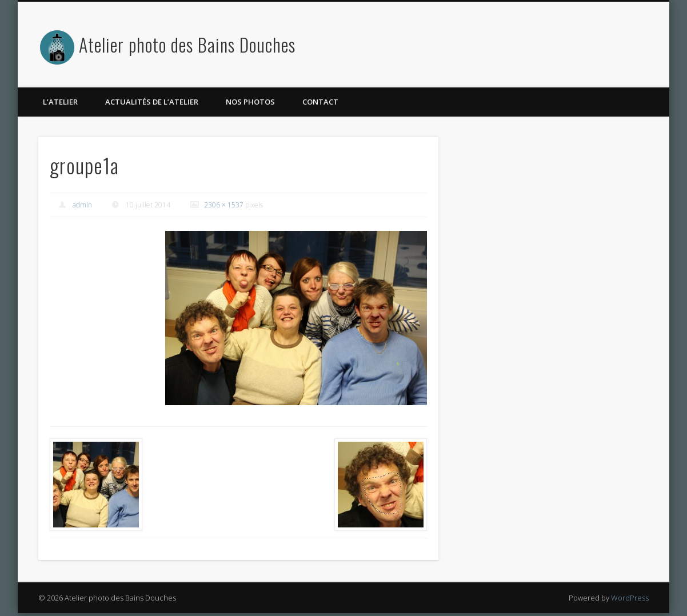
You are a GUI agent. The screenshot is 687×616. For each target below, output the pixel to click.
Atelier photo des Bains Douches (187, 44)
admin (82, 205)
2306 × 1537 (224, 205)
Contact (320, 102)
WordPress (630, 598)
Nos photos (250, 102)
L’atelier (60, 102)
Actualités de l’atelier (152, 102)
